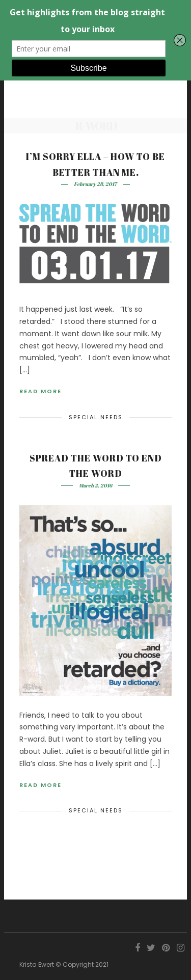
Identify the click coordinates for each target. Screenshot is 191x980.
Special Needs (96, 417)
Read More (40, 391)
